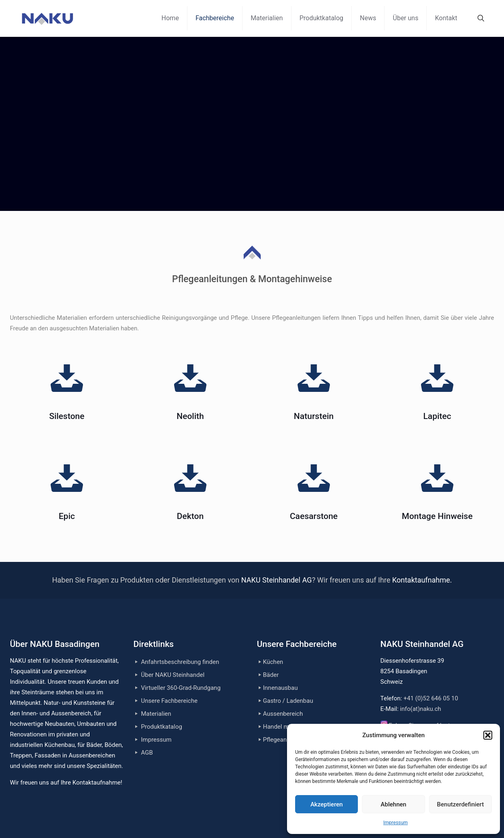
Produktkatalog (162, 727)
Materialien (156, 714)
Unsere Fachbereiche (169, 701)
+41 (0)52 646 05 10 (431, 698)
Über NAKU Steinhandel (173, 675)
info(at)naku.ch (421, 709)
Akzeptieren (327, 804)
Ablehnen (393, 804)
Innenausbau (281, 688)
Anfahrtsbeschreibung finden (180, 662)
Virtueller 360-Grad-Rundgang (181, 688)
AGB (147, 753)
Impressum (396, 823)
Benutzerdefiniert (460, 804)
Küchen (273, 662)
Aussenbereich (283, 714)
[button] (488, 735)
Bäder (271, 675)
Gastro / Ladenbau (288, 701)
